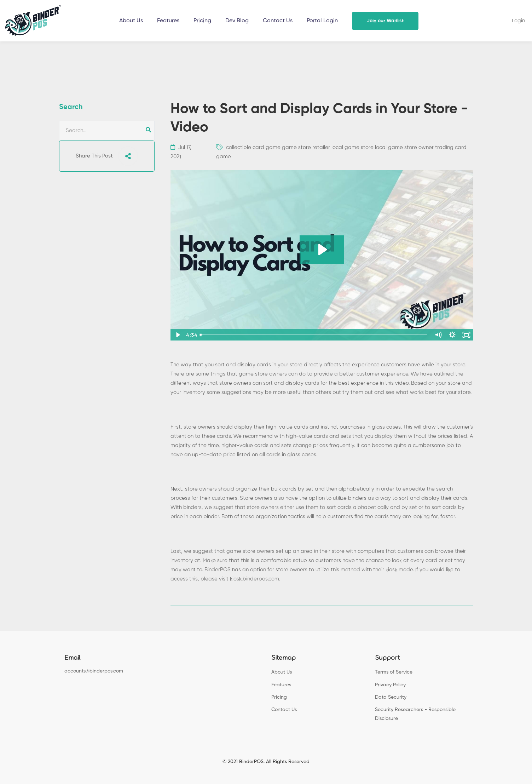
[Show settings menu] (452, 335)
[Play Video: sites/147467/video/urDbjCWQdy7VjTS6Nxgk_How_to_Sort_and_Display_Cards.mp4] (322, 250)
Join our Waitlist (385, 21)
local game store (352, 147)
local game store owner (404, 147)
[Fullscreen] (466, 335)
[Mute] (438, 335)
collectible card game (253, 147)
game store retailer (306, 147)
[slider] (314, 335)
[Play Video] (177, 335)
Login (518, 21)
